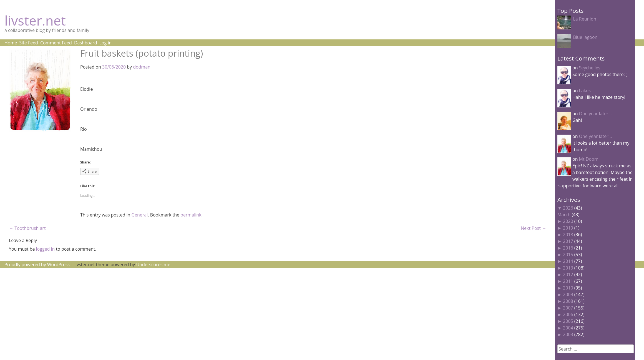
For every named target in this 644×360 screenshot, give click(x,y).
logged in (46, 249)
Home (11, 43)
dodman (142, 67)
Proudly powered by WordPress (37, 265)
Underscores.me (153, 265)
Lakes (585, 90)
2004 (568, 328)
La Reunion (584, 19)
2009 (568, 294)
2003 (568, 334)
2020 (568, 221)
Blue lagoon (585, 37)
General (139, 215)
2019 (568, 228)
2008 (568, 301)
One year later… (596, 114)
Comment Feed (56, 43)
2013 (568, 268)
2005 (568, 321)
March (564, 215)
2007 (568, 308)
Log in (105, 43)
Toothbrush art (27, 228)
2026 (568, 208)
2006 (568, 314)
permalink (191, 215)
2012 (568, 275)
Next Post (534, 228)
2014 (568, 261)
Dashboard (86, 43)
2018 (568, 235)
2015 (568, 255)
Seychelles (590, 68)
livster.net (35, 20)
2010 (568, 288)
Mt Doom (589, 159)
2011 (568, 281)
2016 (568, 248)
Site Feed (29, 43)
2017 (568, 241)
